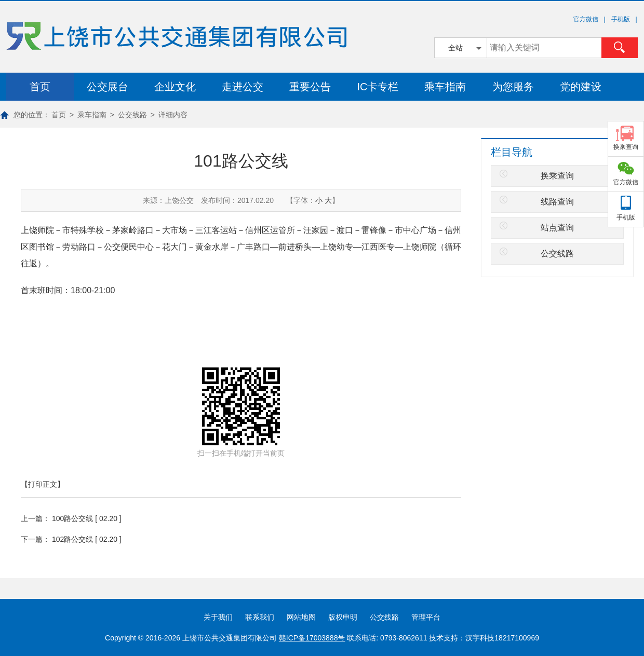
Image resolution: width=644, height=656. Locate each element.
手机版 (626, 217)
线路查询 (557, 202)
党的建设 (581, 87)
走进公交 (243, 87)
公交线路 (132, 115)
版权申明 (343, 617)
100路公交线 (72, 518)
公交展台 (108, 87)
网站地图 (301, 617)
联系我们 (260, 617)
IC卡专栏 (378, 87)
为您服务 (513, 87)
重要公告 (310, 87)
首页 (40, 87)
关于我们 (218, 617)
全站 (455, 48)
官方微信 (626, 182)
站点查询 (557, 228)
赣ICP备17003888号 (312, 638)
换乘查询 (557, 176)
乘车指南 (445, 87)
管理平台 (426, 617)
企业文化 (175, 87)
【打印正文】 (43, 484)
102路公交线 (72, 539)
